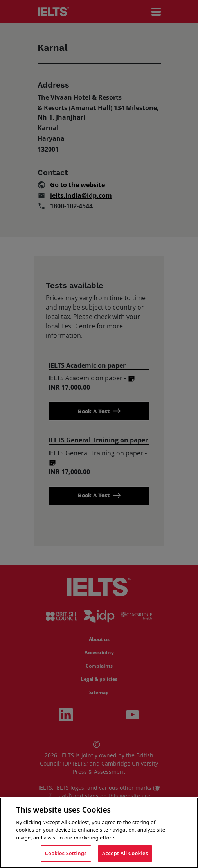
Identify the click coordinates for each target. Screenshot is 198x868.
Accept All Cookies (125, 853)
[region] (99, 833)
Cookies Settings (66, 853)
